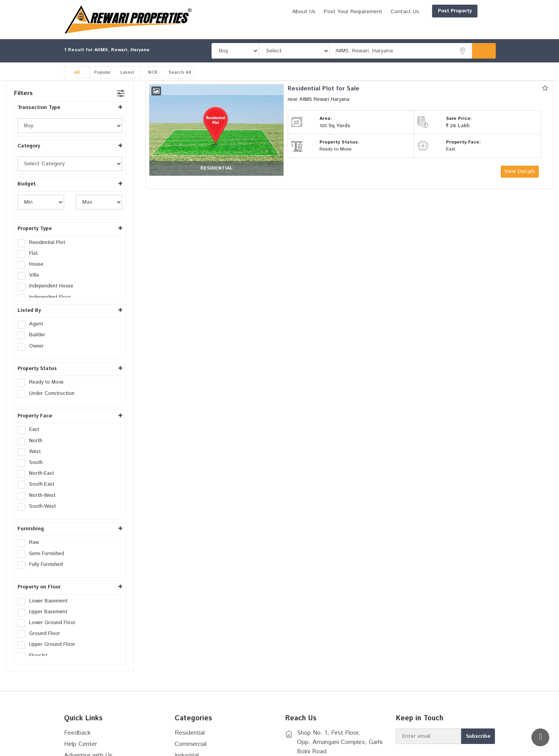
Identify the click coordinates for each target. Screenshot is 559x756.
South (33, 463)
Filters (23, 94)
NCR (153, 73)
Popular (102, 73)
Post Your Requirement (316, 12)
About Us (267, 12)
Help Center (81, 745)
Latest (128, 73)
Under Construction (49, 394)
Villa (31, 276)
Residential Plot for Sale (324, 89)
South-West (39, 507)
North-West (39, 496)
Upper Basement (45, 612)
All (77, 73)
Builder (34, 336)
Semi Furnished (43, 554)
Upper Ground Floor (49, 645)
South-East (38, 485)
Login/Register (470, 11)
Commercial (191, 745)
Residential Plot (44, 243)
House (33, 265)
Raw (31, 543)
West (32, 452)
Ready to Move (43, 383)
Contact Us (368, 12)
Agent (33, 325)
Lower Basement (45, 601)
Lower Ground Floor (49, 623)
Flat (30, 254)
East (31, 430)
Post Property (418, 11)
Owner (33, 346)
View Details (520, 172)
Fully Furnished (43, 565)
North (32, 441)
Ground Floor (41, 634)
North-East (38, 474)
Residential (190, 733)
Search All (181, 73)
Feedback (77, 733)
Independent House (48, 287)
